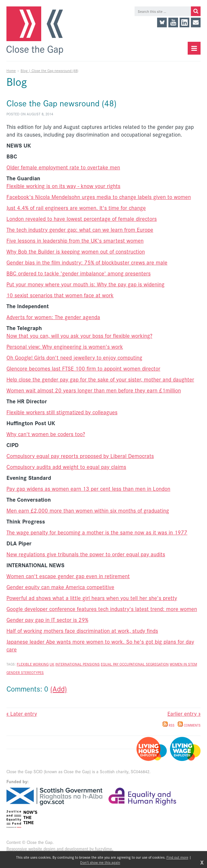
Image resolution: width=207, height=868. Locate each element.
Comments (189, 725)
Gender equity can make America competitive (60, 587)
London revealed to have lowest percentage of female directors (82, 219)
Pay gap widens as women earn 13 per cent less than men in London (88, 488)
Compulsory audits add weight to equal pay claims (66, 467)
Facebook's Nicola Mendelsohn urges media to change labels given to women (99, 197)
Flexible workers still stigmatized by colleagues (62, 412)
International (69, 664)
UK (52, 664)
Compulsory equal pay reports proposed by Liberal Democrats (80, 456)
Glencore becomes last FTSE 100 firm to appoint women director (83, 368)
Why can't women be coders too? (46, 434)
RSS (169, 725)
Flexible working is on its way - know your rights (63, 186)
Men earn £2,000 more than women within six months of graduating (88, 510)
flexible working (33, 664)
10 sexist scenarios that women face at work (60, 295)
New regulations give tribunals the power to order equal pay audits (86, 554)
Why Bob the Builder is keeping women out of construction (76, 251)
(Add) (59, 689)
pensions (91, 664)
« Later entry (22, 713)
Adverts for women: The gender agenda (53, 317)
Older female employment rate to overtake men (63, 167)
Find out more (177, 857)
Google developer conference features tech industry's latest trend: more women (102, 609)
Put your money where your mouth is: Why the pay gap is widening (85, 284)
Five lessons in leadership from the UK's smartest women (75, 240)
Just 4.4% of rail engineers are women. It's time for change (76, 208)
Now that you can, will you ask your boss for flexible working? (79, 336)
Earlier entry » (184, 713)
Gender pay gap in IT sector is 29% (47, 620)
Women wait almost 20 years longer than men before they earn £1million (94, 390)
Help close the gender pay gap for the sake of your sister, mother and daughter (100, 379)
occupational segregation (144, 664)
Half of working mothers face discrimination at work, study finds (82, 631)
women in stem (183, 664)
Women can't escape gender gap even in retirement (68, 576)
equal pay (110, 664)
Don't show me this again (100, 862)
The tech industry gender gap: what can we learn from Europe (80, 229)
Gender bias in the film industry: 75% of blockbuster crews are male (87, 262)
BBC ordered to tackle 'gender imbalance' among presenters (79, 273)
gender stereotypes (25, 672)
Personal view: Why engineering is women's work (65, 346)
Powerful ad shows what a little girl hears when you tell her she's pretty (92, 598)
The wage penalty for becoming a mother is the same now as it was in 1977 (97, 532)
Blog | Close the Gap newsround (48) (49, 70)
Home (11, 70)
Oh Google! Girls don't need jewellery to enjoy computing (74, 357)
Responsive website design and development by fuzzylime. (60, 849)
